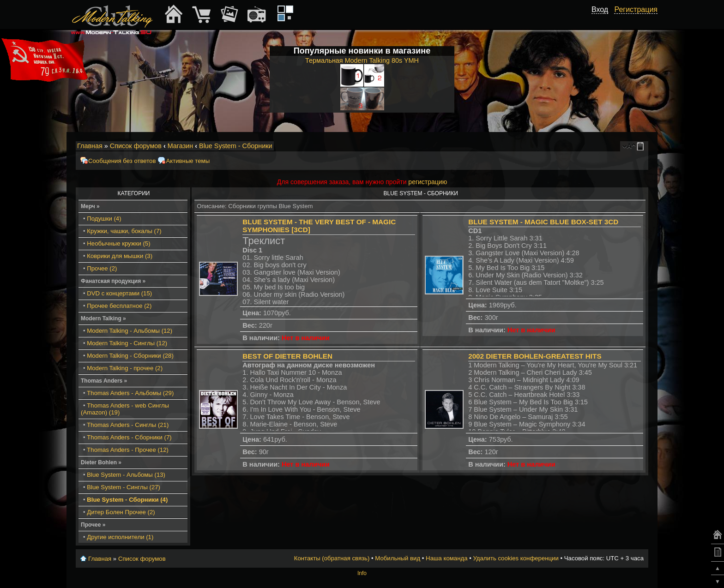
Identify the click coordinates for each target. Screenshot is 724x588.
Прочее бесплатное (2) (119, 306)
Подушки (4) (104, 219)
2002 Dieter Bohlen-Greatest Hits (535, 356)
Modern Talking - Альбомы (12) (130, 331)
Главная (90, 146)
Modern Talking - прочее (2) (125, 368)
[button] (603, 20)
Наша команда (446, 558)
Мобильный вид (642, 146)
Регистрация (636, 9)
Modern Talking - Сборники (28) (130, 356)
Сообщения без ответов (122, 161)
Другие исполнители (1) (120, 537)
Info (362, 573)
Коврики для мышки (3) (120, 256)
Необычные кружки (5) (118, 243)
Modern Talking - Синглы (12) (127, 343)
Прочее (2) (102, 268)
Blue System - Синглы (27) (124, 487)
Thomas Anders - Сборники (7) (129, 437)
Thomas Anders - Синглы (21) (128, 425)
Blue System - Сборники (236, 146)
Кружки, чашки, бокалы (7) (124, 231)
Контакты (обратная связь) (332, 558)
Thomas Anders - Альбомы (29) (130, 393)
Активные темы (188, 161)
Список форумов (136, 146)
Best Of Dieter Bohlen (287, 356)
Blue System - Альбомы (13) (126, 475)
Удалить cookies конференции (516, 558)
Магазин (181, 146)
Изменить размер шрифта (629, 146)
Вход (600, 9)
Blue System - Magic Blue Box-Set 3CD (543, 222)
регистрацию (428, 182)
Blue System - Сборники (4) (127, 500)
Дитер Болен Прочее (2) (121, 512)
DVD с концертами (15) (119, 293)
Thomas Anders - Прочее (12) (128, 450)
